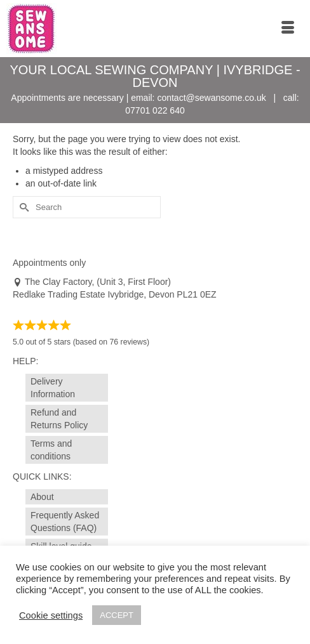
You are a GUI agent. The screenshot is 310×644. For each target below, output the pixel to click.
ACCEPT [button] (117, 615)
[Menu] (288, 29)
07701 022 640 (155, 110)
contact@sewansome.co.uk (211, 98)
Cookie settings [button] (51, 615)
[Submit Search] (22, 207)
